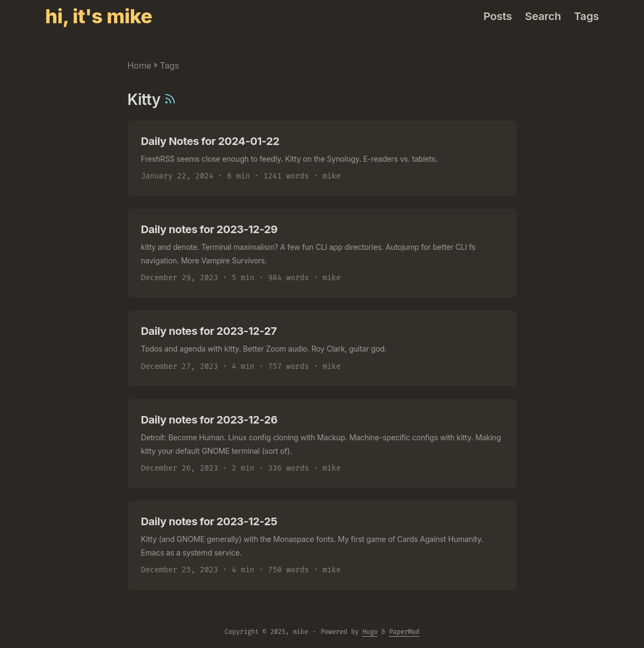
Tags (169, 65)
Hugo (370, 632)
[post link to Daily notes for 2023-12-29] (322, 253)
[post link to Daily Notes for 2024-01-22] (322, 158)
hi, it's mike (99, 16)
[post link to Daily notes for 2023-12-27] (322, 348)
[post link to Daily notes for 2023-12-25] (322, 545)
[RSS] (170, 100)
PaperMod (404, 632)
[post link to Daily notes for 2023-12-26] (322, 444)
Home (140, 65)
